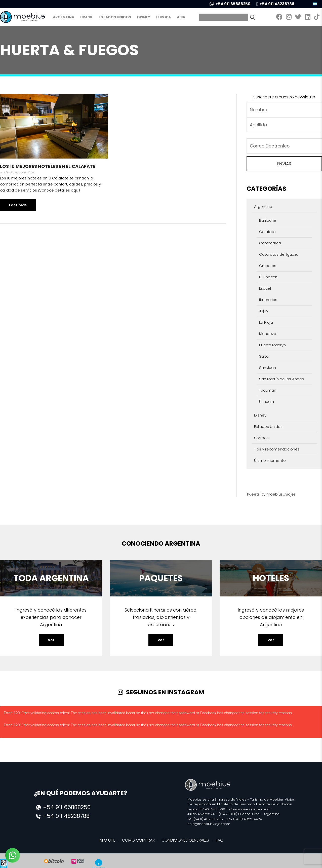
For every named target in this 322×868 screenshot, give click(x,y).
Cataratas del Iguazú (279, 254)
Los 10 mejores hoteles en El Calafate (48, 166)
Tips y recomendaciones (277, 449)
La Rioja (266, 322)
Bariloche (268, 220)
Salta (264, 356)
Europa (164, 17)
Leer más (18, 205)
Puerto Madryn (272, 345)
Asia (181, 17)
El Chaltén (268, 277)
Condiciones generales (249, 809)
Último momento (270, 460)
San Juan (268, 368)
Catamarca (270, 243)
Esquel (265, 288)
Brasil (86, 17)
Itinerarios (268, 300)
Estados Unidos (115, 17)
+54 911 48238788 (275, 4)
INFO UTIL (107, 840)
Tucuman (268, 390)
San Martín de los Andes (281, 379)
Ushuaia (267, 402)
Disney (144, 17)
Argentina (64, 17)
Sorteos (261, 438)
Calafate (267, 232)
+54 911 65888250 (230, 4)
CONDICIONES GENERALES (185, 840)
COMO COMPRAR (138, 840)
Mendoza (268, 334)
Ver (51, 640)
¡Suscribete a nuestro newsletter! (284, 97)
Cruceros (268, 266)
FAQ (220, 840)
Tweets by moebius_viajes (271, 494)
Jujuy (264, 311)
